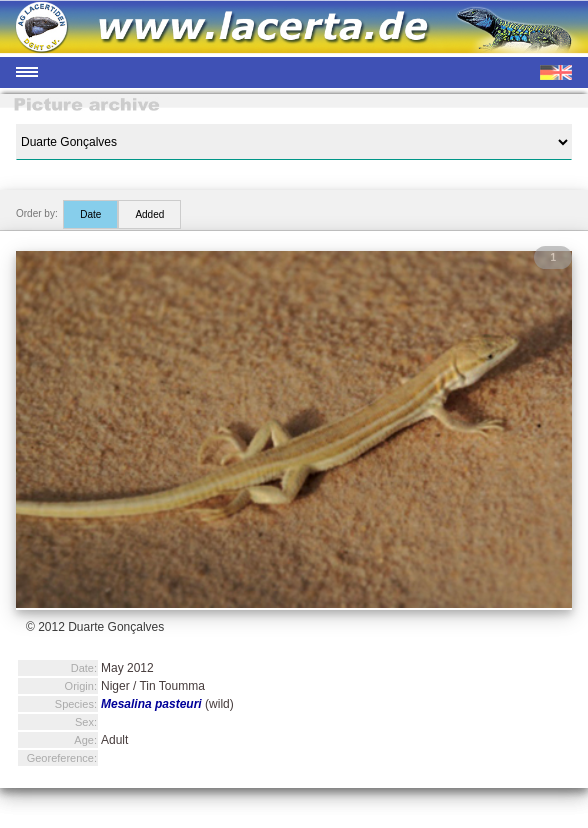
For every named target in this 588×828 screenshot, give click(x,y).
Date (90, 214)
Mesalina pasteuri (151, 704)
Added (149, 214)
